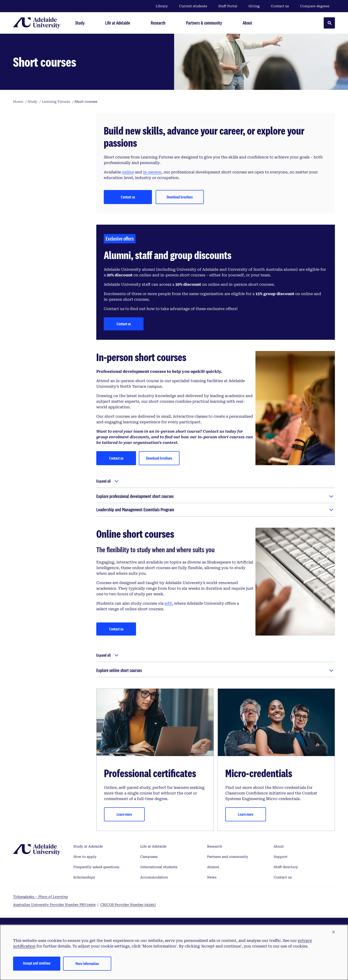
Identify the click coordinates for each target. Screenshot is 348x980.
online (128, 172)
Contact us (280, 6)
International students (159, 867)
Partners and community (228, 857)
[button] (334, 932)
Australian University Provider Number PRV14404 (54, 905)
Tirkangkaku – (40, 897)
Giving (254, 6)
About (279, 846)
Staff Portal (228, 6)
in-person (152, 172)
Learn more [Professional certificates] (124, 814)
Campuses (149, 857)
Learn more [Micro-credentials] (246, 814)
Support (281, 857)
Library (162, 6)
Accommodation (154, 877)
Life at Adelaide (153, 846)
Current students (193, 6)
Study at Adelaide (88, 846)
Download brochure (159, 458)
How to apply (85, 857)
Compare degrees (318, 6)
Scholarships (84, 877)
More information (87, 964)
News (212, 877)
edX (168, 603)
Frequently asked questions (96, 867)
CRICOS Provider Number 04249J (128, 905)
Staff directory (286, 867)
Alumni (213, 867)
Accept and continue (37, 963)
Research (215, 846)
